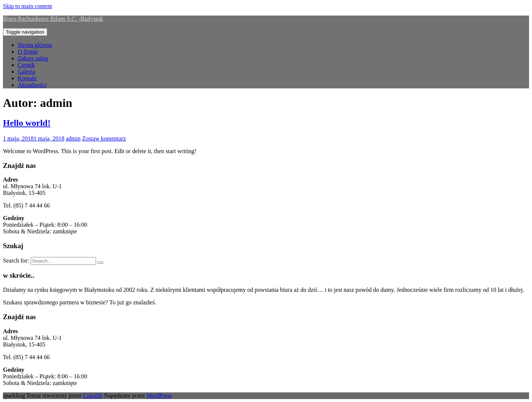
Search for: (16, 261)
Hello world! (27, 123)
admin (73, 138)
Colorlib (93, 396)
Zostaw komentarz (104, 138)
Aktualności (32, 85)
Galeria (26, 72)
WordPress (159, 396)
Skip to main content (28, 6)
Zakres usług (33, 58)
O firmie (28, 52)
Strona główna (35, 45)
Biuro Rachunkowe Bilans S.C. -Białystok (53, 19)
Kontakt (27, 78)
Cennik (26, 65)
